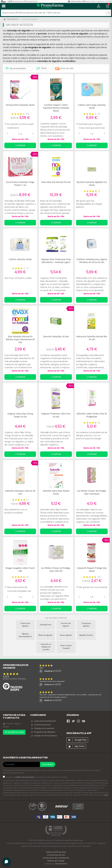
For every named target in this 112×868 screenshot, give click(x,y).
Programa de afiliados (43, 732)
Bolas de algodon (46, 635)
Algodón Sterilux (86, 635)
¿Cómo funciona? (41, 725)
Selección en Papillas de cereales (46, 647)
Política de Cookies (56, 861)
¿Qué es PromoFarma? (43, 721)
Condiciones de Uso (56, 855)
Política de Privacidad (56, 852)
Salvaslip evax (46, 625)
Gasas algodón (66, 635)
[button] (99, 6)
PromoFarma (61, 864)
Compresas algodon (86, 625)
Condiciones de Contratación (56, 858)
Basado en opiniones (14, 679)
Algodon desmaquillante (25, 635)
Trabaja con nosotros (43, 728)
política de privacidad (25, 777)
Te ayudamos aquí (14, 732)
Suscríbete (48, 764)
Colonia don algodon (25, 625)
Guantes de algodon (66, 625)
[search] (108, 13)
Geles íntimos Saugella (66, 647)
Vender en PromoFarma (44, 736)
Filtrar (42, 68)
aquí (106, 795)
